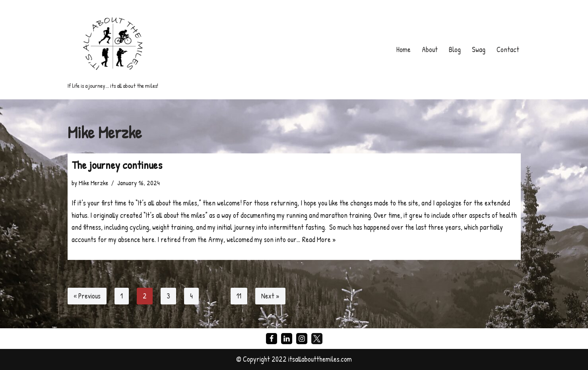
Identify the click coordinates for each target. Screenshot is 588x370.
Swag (479, 49)
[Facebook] (272, 339)
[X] (317, 339)
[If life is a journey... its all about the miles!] (113, 50)
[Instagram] (302, 339)
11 (239, 296)
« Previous (87, 296)
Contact (508, 49)
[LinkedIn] (287, 339)
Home (404, 49)
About (430, 49)
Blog (455, 49)
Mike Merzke (93, 183)
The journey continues (117, 165)
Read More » (319, 239)
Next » (270, 296)
